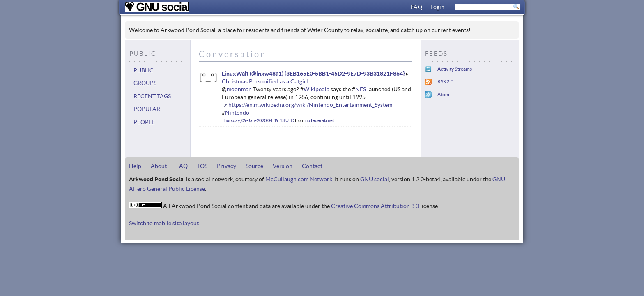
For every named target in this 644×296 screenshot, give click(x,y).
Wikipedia (316, 89)
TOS (202, 166)
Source (254, 166)
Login (437, 7)
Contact (312, 166)
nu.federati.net (320, 120)
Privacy (227, 166)
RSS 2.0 (445, 82)
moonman (239, 89)
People (144, 122)
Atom (443, 94)
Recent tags (152, 96)
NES (361, 89)
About (159, 166)
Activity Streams (455, 69)
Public (144, 70)
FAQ (416, 7)
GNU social (375, 179)
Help (135, 166)
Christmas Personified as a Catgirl (265, 81)
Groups (145, 83)
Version (283, 166)
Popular (147, 109)
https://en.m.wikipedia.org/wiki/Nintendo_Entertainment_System (310, 105)
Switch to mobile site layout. (164, 223)
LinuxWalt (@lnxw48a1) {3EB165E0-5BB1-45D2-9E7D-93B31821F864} (313, 74)
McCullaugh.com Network (299, 179)
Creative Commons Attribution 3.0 (375, 206)
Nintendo (237, 113)
